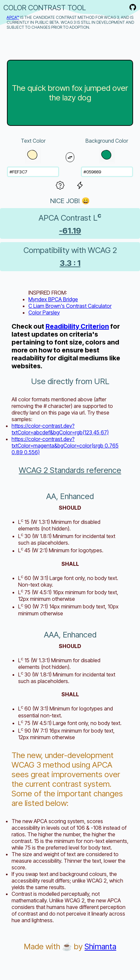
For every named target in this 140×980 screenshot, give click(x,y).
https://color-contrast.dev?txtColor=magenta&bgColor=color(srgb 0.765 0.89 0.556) (65, 446)
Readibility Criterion (77, 326)
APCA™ (13, 17)
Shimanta (100, 946)
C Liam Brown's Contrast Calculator (70, 306)
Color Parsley (44, 312)
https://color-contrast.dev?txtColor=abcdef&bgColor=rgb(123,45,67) (60, 429)
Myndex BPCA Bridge (53, 299)
